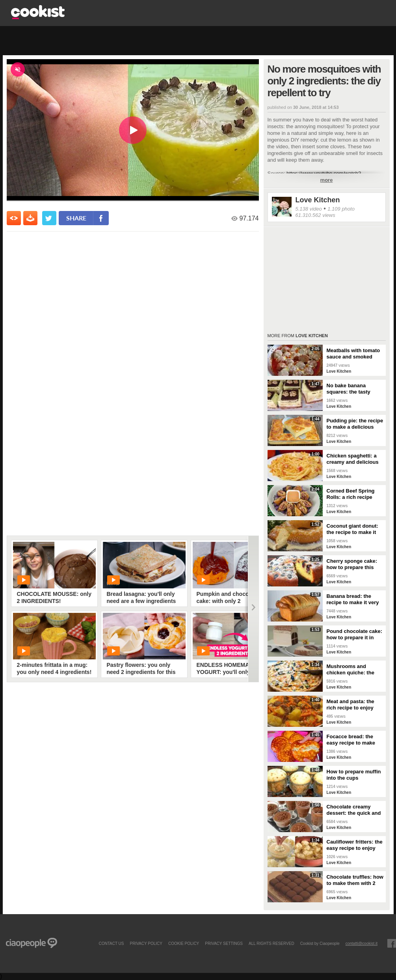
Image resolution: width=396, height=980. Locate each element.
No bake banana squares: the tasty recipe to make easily (352, 389)
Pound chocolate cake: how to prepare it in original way (355, 635)
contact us (111, 943)
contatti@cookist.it (362, 943)
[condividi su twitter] (49, 218)
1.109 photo (341, 209)
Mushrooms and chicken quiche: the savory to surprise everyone (350, 670)
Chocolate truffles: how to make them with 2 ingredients (355, 880)
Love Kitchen (318, 200)
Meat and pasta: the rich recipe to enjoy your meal (350, 705)
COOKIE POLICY (184, 943)
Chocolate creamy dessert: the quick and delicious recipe (354, 810)
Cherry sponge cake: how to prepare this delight (352, 564)
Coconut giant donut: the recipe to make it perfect (352, 529)
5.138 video (309, 209)
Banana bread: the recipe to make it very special (353, 599)
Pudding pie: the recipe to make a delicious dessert (355, 424)
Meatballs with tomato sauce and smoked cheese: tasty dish (353, 354)
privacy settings (224, 943)
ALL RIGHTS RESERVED (271, 943)
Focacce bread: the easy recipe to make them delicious (351, 740)
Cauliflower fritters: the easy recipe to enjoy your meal (355, 845)
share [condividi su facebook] (76, 218)
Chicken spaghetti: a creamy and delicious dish (353, 459)
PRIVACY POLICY (146, 943)
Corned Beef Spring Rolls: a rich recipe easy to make (351, 494)
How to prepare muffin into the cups (354, 775)
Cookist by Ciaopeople (320, 943)
